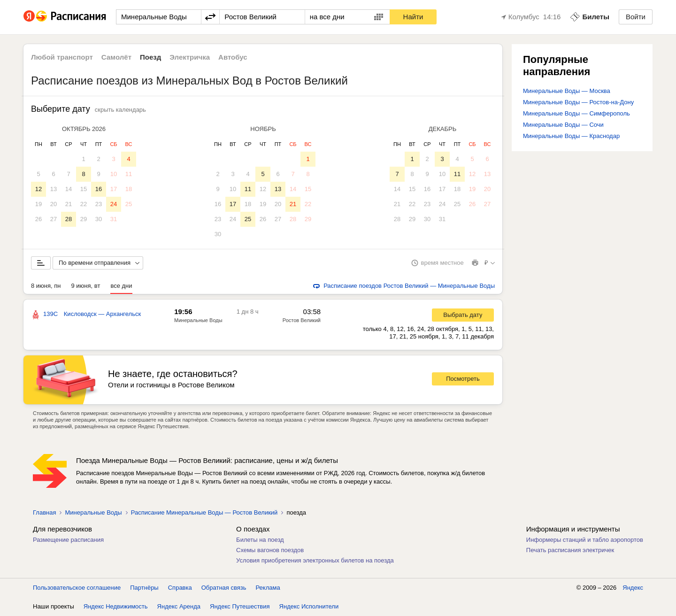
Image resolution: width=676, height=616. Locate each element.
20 (54, 204)
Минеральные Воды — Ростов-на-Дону (578, 102)
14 (69, 189)
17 (114, 189)
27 (54, 219)
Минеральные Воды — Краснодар (571, 136)
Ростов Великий (302, 320)
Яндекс (633, 588)
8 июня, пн (46, 286)
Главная (44, 512)
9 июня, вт (86, 286)
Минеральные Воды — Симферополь (576, 113)
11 (129, 174)
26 (38, 219)
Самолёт (116, 57)
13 (54, 189)
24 (114, 204)
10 (114, 174)
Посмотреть (463, 379)
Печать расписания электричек (570, 550)
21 (69, 204)
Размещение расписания (68, 540)
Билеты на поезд (260, 540)
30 (99, 219)
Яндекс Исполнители (309, 606)
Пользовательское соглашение (77, 588)
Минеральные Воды (198, 320)
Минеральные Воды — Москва (567, 91)
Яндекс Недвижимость (116, 606)
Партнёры (144, 588)
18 (129, 189)
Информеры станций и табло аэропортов (585, 540)
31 (114, 219)
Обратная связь (224, 588)
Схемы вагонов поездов (270, 550)
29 (84, 219)
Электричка (190, 57)
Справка (180, 588)
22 (84, 204)
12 (38, 189)
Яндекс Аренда (179, 606)
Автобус (233, 57)
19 (38, 204)
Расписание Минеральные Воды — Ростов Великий (204, 512)
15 (84, 189)
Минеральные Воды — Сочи (563, 125)
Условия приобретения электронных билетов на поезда (315, 560)
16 (99, 189)
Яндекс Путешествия (240, 606)
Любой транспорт (62, 57)
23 (99, 204)
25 (129, 204)
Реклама (268, 588)
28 (69, 219)
